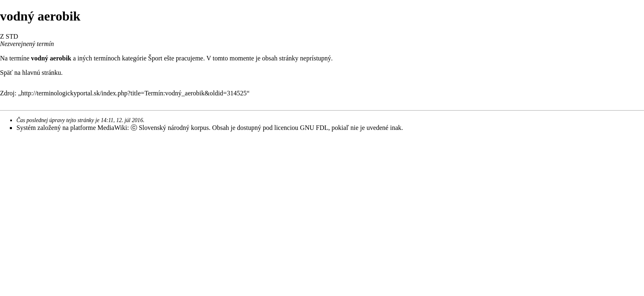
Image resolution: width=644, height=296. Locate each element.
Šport (155, 58)
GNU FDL (314, 128)
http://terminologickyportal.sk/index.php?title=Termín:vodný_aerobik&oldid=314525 (134, 93)
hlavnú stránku (42, 73)
